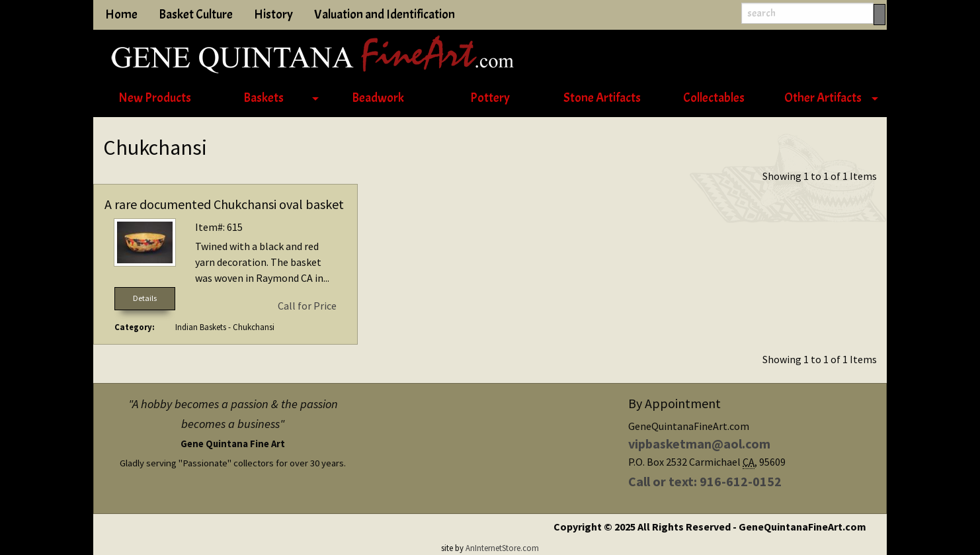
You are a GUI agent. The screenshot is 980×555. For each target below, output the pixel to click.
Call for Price (307, 306)
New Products (155, 98)
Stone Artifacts (602, 98)
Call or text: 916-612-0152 (705, 481)
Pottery (490, 98)
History (273, 15)
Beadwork (378, 98)
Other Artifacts (823, 98)
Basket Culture (196, 15)
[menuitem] (154, 99)
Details (145, 298)
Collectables (714, 98)
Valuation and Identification (385, 15)
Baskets (264, 98)
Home (121, 15)
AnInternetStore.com (502, 548)
